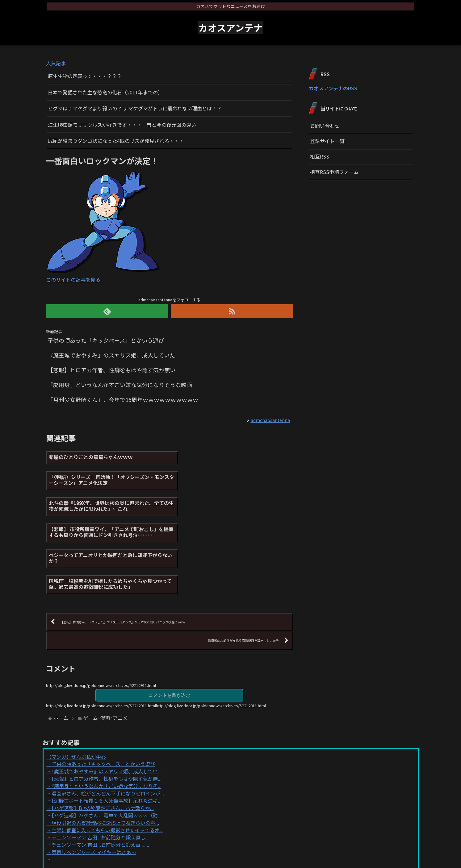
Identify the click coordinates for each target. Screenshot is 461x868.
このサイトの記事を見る (73, 279)
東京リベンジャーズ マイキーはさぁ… (94, 781)
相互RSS (320, 156)
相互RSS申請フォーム (334, 172)
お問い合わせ (325, 126)
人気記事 (56, 63)
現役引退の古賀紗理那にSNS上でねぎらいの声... (105, 751)
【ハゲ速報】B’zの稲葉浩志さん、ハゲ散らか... (103, 737)
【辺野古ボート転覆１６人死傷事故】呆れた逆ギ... (107, 730)
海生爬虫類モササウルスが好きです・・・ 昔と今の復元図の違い (122, 125)
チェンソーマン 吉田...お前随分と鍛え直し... (100, 766)
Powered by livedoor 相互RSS (81, 799)
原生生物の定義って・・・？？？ (85, 76)
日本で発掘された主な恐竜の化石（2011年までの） (105, 92)
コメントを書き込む (170, 624)
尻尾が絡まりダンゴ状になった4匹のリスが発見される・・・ (116, 141)
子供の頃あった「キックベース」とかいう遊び (103, 693)
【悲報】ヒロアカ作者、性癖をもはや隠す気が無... (107, 708)
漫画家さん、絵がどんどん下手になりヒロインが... (108, 722)
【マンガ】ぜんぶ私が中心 (76, 685)
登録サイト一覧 (327, 141)
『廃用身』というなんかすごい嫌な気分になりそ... (107, 715)
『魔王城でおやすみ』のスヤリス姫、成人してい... (107, 700)
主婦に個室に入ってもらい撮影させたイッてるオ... (107, 759)
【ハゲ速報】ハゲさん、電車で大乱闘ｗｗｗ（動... (107, 744)
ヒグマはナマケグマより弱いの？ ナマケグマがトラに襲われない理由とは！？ (135, 108)
